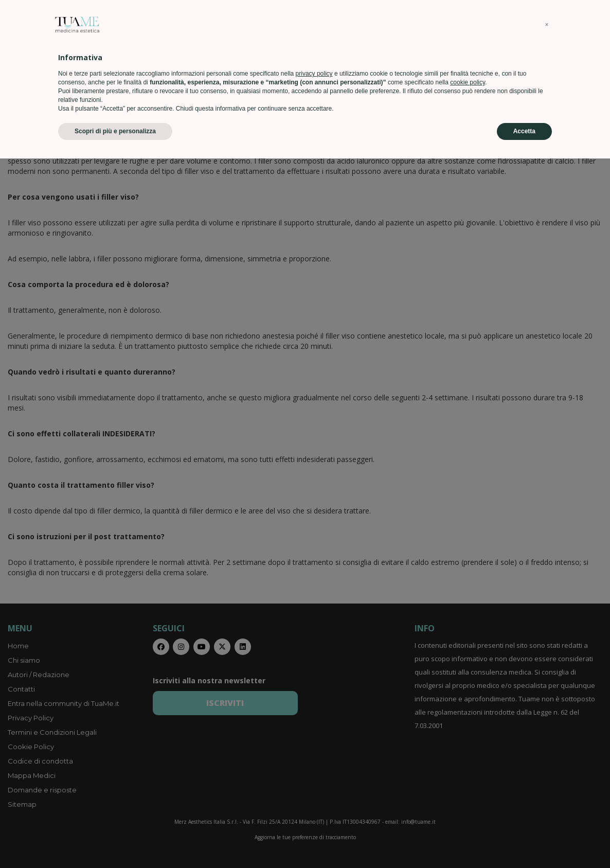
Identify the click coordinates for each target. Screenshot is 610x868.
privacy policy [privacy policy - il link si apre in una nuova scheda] (314, 783)
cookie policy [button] (468, 792)
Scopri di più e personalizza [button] (115, 841)
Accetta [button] (524, 841)
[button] (547, 734)
